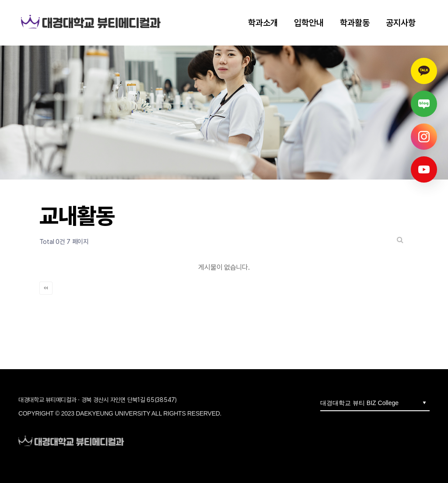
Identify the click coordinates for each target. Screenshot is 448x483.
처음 (46, 288)
